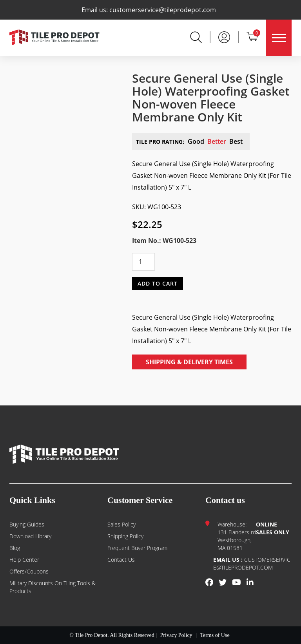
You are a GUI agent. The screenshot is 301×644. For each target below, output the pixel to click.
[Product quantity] (143, 262)
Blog (15, 548)
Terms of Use (215, 635)
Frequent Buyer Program (137, 548)
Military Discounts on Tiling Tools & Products (53, 587)
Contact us (121, 560)
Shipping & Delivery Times (189, 362)
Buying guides (27, 524)
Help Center (24, 560)
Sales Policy (121, 524)
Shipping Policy (125, 536)
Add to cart (158, 283)
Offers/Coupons (29, 571)
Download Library (30, 536)
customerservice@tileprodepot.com (163, 10)
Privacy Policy (176, 635)
